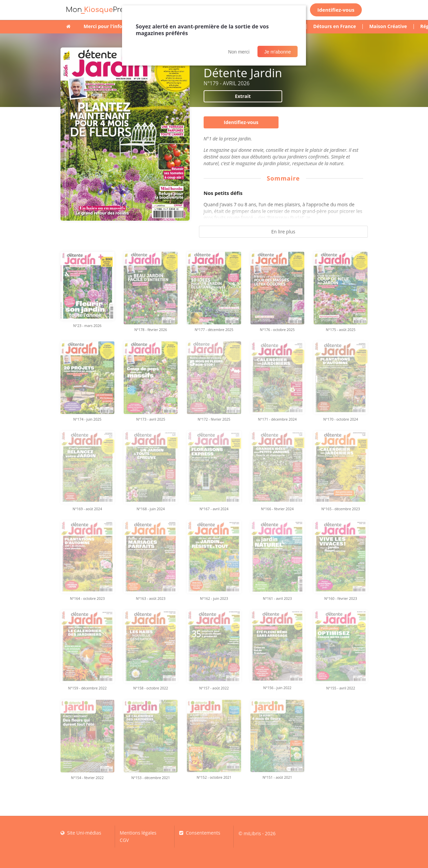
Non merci (239, 52)
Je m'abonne (278, 52)
